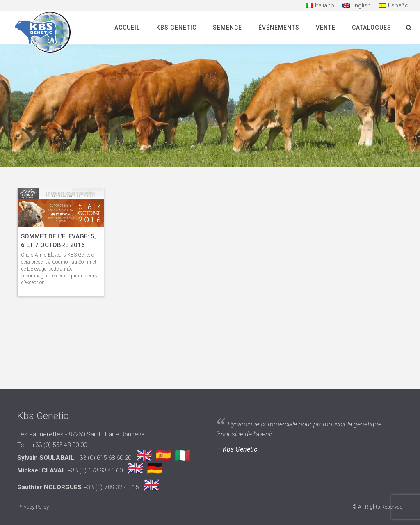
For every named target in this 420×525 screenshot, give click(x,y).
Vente (326, 28)
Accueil (127, 28)
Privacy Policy (33, 507)
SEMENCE (227, 28)
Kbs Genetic (176, 28)
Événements (279, 28)
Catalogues (372, 28)
